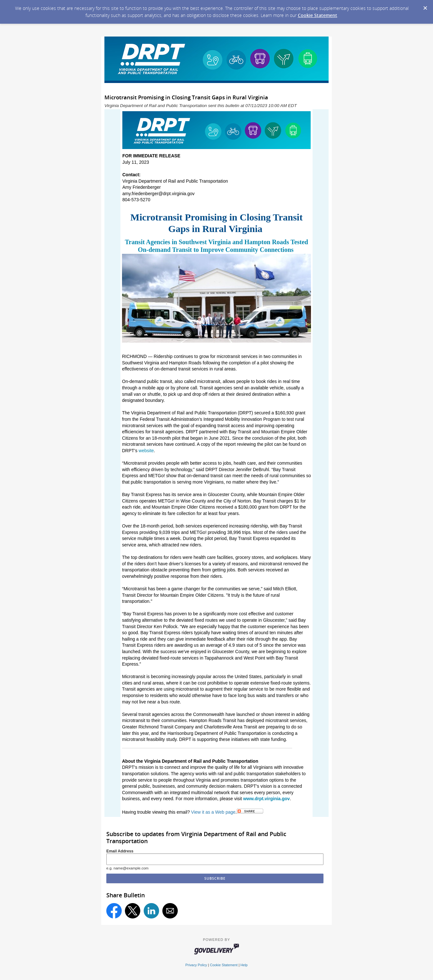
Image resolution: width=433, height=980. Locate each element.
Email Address (120, 851)
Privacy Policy (196, 965)
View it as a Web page (213, 812)
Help (244, 965)
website (146, 451)
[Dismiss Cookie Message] (425, 6)
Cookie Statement (318, 15)
